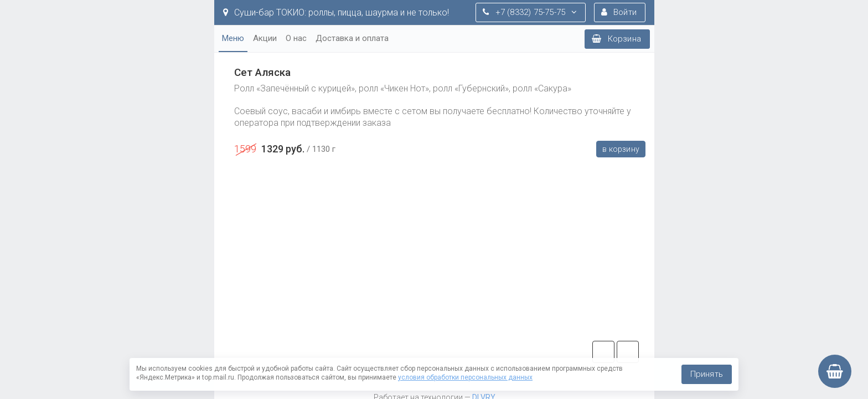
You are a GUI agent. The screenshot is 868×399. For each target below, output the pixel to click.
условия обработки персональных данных (465, 377)
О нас (296, 38)
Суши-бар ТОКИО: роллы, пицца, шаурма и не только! (336, 12)
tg (603, 352)
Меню (233, 38)
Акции (265, 38)
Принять (707, 374)
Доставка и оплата (352, 38)
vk (628, 352)
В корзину (621, 149)
